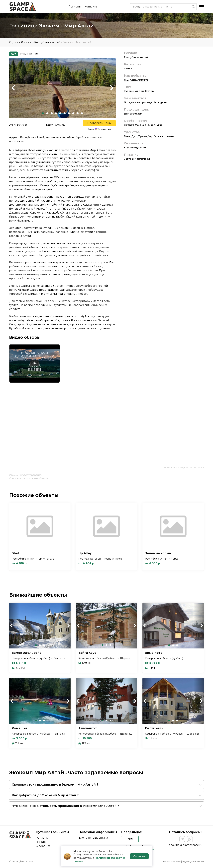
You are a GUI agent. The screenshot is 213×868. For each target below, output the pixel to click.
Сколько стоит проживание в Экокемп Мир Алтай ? (55, 785)
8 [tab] (73, 113)
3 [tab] (52, 113)
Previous (13, 88)
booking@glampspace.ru (186, 845)
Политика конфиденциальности (183, 862)
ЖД (126, 80)
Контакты (91, 7)
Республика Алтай (47, 42)
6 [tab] (65, 113)
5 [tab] (60, 113)
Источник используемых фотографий (184, 467)
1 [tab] (43, 113)
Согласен (139, 856)
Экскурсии (161, 102)
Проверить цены (99, 123)
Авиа (133, 80)
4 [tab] (56, 113)
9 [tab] (78, 113)
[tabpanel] (62, 88)
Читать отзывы (55, 125)
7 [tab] (69, 113)
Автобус (143, 80)
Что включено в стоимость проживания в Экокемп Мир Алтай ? (65, 806)
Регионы (75, 7)
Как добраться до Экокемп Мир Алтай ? (45, 795)
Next (111, 88)
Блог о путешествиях (93, 838)
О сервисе (43, 846)
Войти (130, 839)
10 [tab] (82, 113)
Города (41, 842)
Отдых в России (20, 42)
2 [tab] (47, 113)
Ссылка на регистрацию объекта (29, 478)
